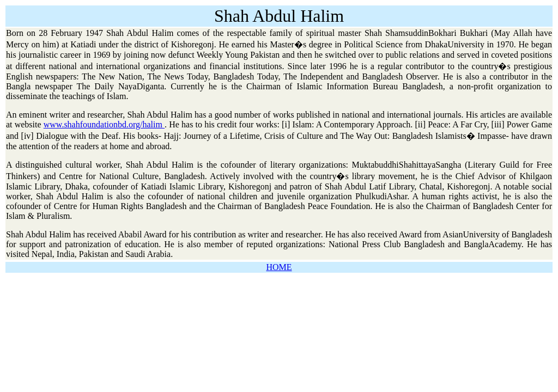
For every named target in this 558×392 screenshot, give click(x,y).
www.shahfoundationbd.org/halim (104, 124)
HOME (279, 267)
